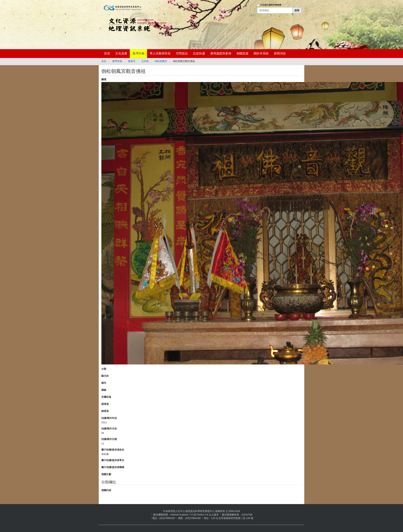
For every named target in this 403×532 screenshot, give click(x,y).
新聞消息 (280, 53)
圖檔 (104, 79)
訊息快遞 (199, 53)
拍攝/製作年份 (109, 418)
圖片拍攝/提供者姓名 (113, 450)
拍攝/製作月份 (109, 429)
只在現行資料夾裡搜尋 (271, 5)
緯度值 (105, 411)
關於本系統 (261, 53)
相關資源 (242, 53)
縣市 (104, 383)
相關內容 (106, 490)
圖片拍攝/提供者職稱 (113, 467)
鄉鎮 (104, 390)
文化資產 (121, 53)
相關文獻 (106, 474)
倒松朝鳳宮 (161, 61)
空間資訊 (182, 53)
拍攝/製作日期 (109, 439)
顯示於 (105, 376)
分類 (104, 369)
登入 (252, 15)
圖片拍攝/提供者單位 (113, 460)
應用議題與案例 (221, 53)
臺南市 (132, 61)
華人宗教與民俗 (160, 53)
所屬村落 (106, 397)
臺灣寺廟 (138, 53)
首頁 (107, 53)
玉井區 (145, 61)
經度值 (105, 404)
